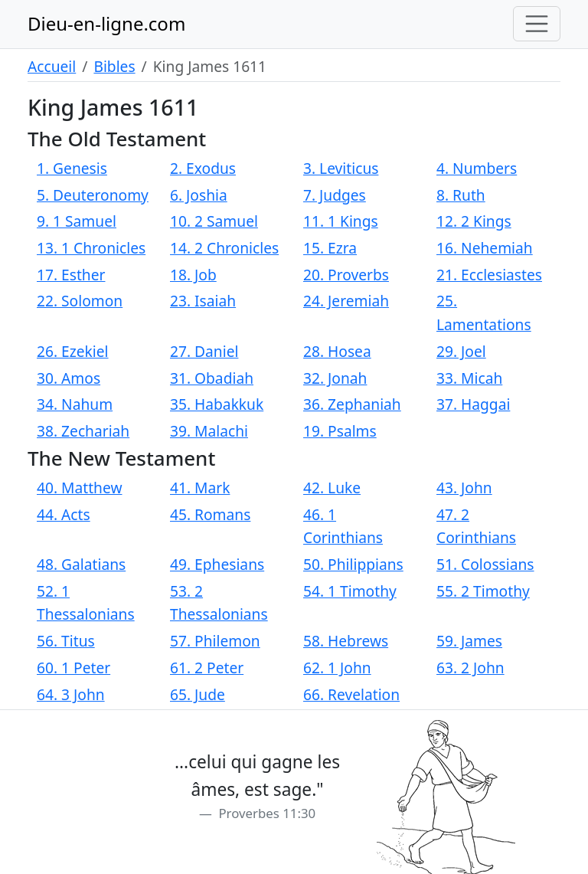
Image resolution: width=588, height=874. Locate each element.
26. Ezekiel (73, 351)
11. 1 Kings (341, 221)
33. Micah (469, 378)
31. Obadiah (212, 378)
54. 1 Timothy (350, 591)
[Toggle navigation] (537, 24)
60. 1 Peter (73, 668)
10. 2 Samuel (214, 221)
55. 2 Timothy (483, 591)
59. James (469, 641)
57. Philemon (215, 641)
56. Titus (66, 641)
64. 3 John (71, 694)
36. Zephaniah (352, 404)
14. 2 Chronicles (224, 248)
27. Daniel (204, 351)
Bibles (114, 66)
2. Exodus (203, 168)
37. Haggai (473, 404)
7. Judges (335, 195)
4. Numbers (477, 168)
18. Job (193, 275)
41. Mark (200, 488)
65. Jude (198, 694)
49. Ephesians (217, 564)
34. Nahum (75, 404)
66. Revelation (351, 694)
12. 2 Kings (474, 221)
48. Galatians (81, 564)
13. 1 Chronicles (91, 248)
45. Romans (210, 514)
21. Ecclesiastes (489, 275)
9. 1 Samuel (77, 221)
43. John (464, 488)
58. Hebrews (346, 641)
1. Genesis (72, 168)
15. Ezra (330, 248)
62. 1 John (337, 668)
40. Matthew (79, 488)
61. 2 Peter (207, 668)
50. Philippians (353, 564)
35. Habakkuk (217, 404)
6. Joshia (199, 195)
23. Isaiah (203, 301)
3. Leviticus (341, 168)
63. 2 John (470, 668)
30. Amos (69, 378)
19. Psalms (340, 431)
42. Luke (332, 488)
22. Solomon (80, 301)
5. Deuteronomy (93, 195)
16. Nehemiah (485, 248)
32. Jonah (335, 378)
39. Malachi (209, 431)
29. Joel (461, 351)
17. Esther (71, 275)
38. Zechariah (83, 431)
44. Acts (64, 514)
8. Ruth (461, 195)
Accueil (52, 66)
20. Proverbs (346, 275)
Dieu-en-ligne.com (106, 23)
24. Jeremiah (346, 301)
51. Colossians (485, 564)
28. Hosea (337, 351)
